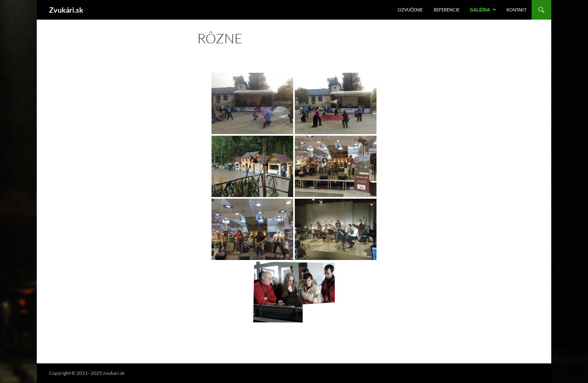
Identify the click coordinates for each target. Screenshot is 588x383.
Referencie (447, 10)
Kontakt (516, 10)
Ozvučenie (410, 10)
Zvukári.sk (66, 10)
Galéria (480, 10)
